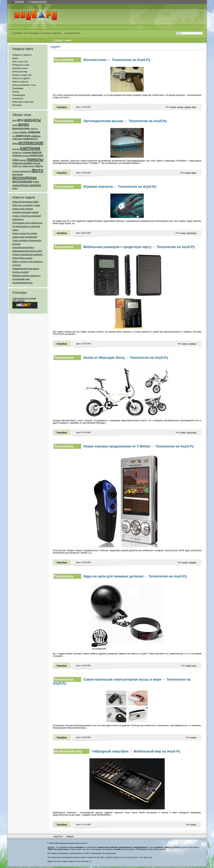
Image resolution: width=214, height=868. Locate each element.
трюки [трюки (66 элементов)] (25, 166)
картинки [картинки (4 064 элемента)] (30, 148)
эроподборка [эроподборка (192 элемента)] (21, 185)
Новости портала (20, 82)
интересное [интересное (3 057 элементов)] (31, 143)
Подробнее (62, 107)
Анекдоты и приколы (22, 55)
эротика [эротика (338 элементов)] (35, 185)
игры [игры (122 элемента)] (15, 143)
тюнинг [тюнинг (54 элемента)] (32, 166)
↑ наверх (69, 836)
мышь (194, 173)
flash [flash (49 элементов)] (14, 120)
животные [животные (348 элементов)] (23, 136)
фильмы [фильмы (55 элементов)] (16, 171)
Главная (19, 2)
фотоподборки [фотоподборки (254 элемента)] (22, 182)
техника (188, 107)
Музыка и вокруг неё (22, 75)
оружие (180, 107)
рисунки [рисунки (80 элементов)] (37, 163)
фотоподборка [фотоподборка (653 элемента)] (24, 178)
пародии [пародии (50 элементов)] (23, 160)
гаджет (173, 107)
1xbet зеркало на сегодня (24, 298)
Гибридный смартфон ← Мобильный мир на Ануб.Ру (136, 751)
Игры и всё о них (20, 62)
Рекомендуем (19, 95)
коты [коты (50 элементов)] (21, 153)
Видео (15, 58)
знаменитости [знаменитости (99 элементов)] (30, 139)
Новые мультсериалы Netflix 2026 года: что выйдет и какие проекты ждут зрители (26, 205)
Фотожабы (17, 105)
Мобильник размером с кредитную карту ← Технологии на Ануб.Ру (139, 247)
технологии (192, 233)
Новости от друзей (21, 78)
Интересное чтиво (21, 65)
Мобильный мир (20, 72)
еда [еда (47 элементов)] (14, 136)
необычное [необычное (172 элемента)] (36, 155)
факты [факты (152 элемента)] (39, 166)
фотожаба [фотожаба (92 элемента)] (18, 174)
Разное (16, 92)
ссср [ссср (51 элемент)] (20, 166)
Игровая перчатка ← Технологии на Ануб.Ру (120, 187)
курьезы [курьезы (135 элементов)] (17, 155)
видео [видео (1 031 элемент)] (23, 124)
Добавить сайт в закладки (25, 33)
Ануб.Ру (58, 836)
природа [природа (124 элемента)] (17, 163)
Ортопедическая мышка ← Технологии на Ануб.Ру (125, 121)
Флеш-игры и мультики (23, 102)
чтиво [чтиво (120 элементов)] (36, 182)
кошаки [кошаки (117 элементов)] (27, 152)
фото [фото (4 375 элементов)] (37, 170)
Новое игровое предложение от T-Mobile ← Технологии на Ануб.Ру (139, 446)
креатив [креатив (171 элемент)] (37, 152)
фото (194, 107)
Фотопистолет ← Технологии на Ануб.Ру (117, 60)
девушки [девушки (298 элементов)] (34, 132)
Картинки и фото (20, 68)
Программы (18, 88)
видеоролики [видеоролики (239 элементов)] (21, 128)
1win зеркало (18, 301)
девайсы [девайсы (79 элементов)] (23, 132)
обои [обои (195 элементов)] (15, 160)
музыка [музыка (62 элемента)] (26, 156)
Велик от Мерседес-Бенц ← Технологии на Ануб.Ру (126, 358)
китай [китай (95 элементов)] (15, 152)
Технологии (18, 98)
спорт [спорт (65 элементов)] (15, 166)
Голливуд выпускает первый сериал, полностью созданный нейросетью (27, 216)
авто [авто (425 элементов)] (20, 120)
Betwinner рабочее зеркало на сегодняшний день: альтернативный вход (26, 279)
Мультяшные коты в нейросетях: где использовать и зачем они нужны (28, 226)
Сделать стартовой (50, 33)
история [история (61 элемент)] (16, 149)
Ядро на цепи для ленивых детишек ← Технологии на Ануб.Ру (135, 576)
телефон (193, 344)
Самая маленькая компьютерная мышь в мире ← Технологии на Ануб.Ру (122, 681)
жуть (194, 666)
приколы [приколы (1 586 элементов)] (35, 159)
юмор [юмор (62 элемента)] (15, 188)
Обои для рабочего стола (24, 85)
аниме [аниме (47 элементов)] (15, 125)
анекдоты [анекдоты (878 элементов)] (32, 120)
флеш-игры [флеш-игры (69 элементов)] (26, 171)
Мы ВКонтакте (39, 2)
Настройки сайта (71, 33)
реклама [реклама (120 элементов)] (27, 163)
